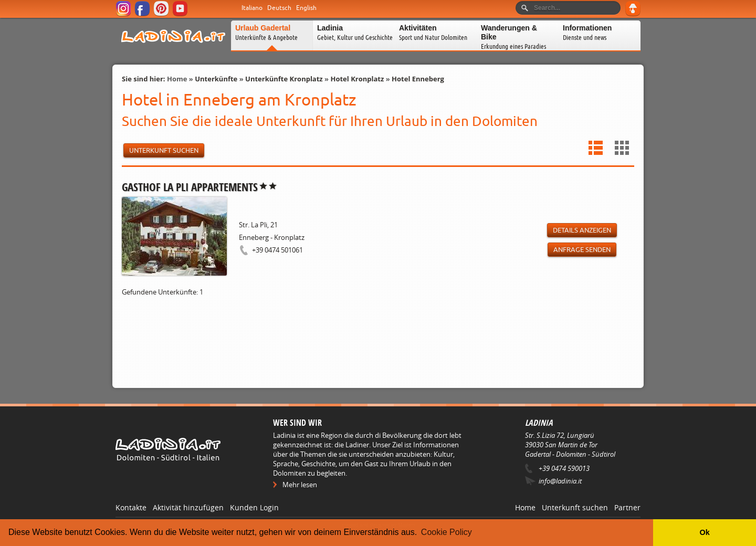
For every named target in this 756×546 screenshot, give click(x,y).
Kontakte (131, 507)
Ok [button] (704, 532)
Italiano (252, 8)
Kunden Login (254, 507)
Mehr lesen (300, 485)
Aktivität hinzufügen (188, 507)
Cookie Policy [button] (447, 532)
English (306, 8)
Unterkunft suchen (575, 507)
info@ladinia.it (560, 481)
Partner (627, 507)
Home (177, 79)
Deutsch (279, 8)
